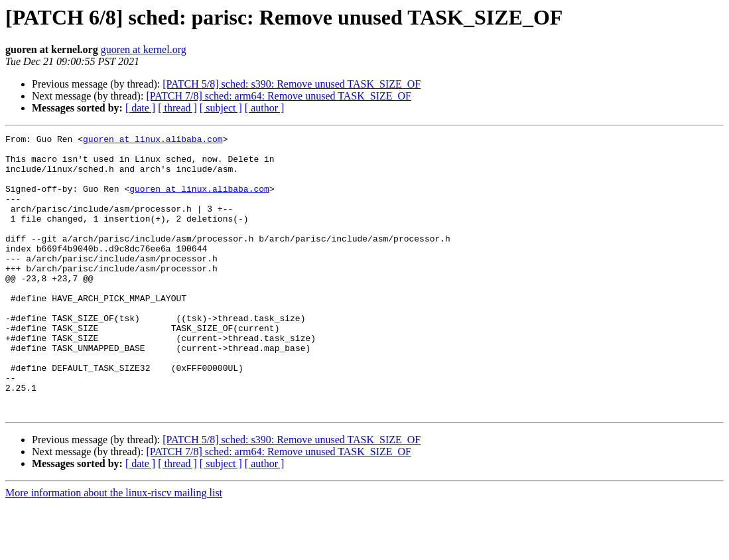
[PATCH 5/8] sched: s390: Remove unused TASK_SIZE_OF (292, 84)
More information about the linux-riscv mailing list (114, 548)
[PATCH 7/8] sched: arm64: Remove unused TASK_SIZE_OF (279, 96)
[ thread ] (177, 108)
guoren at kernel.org (144, 49)
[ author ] (265, 108)
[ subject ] (221, 108)
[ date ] (140, 108)
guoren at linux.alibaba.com (153, 141)
